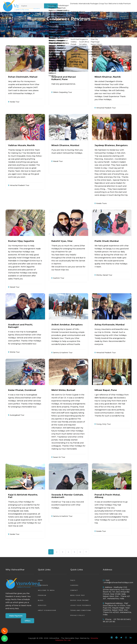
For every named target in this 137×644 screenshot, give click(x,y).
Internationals (70, 6)
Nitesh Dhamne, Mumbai (65, 145)
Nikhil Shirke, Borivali (63, 390)
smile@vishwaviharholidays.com (118, 582)
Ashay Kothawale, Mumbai (110, 325)
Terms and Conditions (81, 610)
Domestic (57, 6)
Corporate (43, 585)
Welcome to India (111, 6)
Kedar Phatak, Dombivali (22, 390)
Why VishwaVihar (15, 570)
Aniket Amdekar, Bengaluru (67, 325)
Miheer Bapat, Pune (106, 390)
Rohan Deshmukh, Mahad (23, 77)
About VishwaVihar (47, 610)
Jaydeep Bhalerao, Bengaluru (111, 145)
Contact (74, 590)
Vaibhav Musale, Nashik (21, 145)
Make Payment (16, 616)
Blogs (41, 600)
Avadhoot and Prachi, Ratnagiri (20, 326)
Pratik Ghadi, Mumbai (107, 241)
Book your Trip (78, 595)
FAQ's (73, 580)
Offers (28, 621)
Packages (83, 6)
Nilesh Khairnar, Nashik (108, 77)
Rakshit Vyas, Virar (62, 241)
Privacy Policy (78, 615)
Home (59, 25)
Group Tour (95, 6)
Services (42, 605)
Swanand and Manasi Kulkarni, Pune (64, 78)
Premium (126, 6)
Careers (74, 585)
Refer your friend (79, 600)
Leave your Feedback (81, 605)
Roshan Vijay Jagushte (21, 241)
